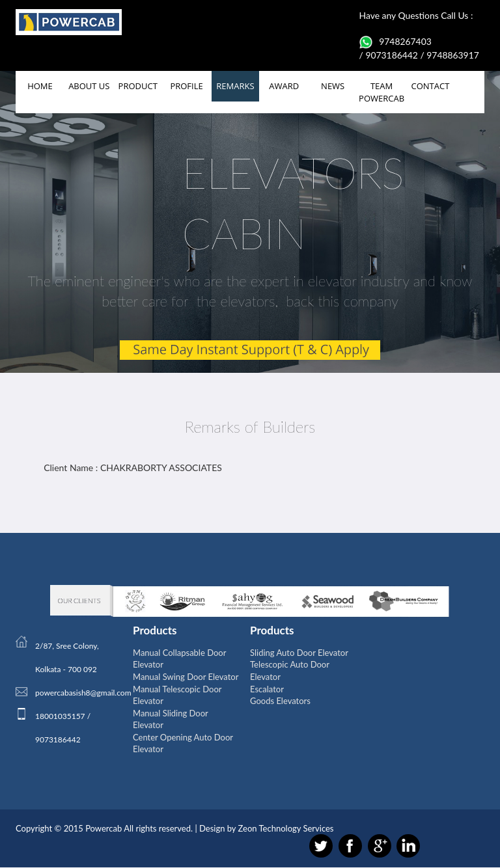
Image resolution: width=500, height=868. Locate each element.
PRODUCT (138, 86)
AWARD (284, 86)
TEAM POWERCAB (382, 92)
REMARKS (235, 86)
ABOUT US (89, 86)
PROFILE (186, 86)
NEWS (333, 86)
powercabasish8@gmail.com (83, 693)
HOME (40, 86)
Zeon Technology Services (286, 828)
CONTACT (431, 86)
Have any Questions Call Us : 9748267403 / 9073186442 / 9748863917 (420, 35)
